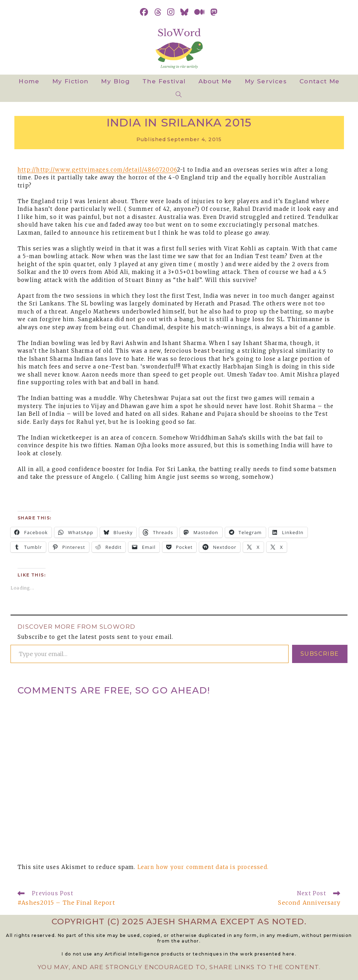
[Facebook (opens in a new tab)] (144, 12)
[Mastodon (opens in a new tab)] (214, 12)
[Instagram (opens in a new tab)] (171, 12)
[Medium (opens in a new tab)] (200, 12)
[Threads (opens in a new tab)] (158, 12)
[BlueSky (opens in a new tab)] (184, 12)
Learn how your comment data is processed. (203, 867)
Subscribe (320, 654)
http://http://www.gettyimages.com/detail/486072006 (97, 170)
